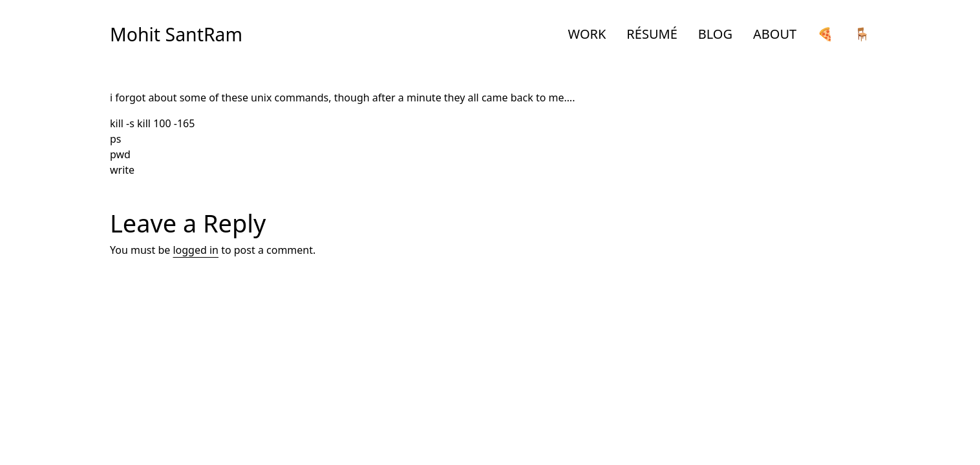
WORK (587, 34)
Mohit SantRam (176, 34)
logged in (196, 250)
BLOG (715, 34)
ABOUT (775, 34)
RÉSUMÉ (652, 34)
